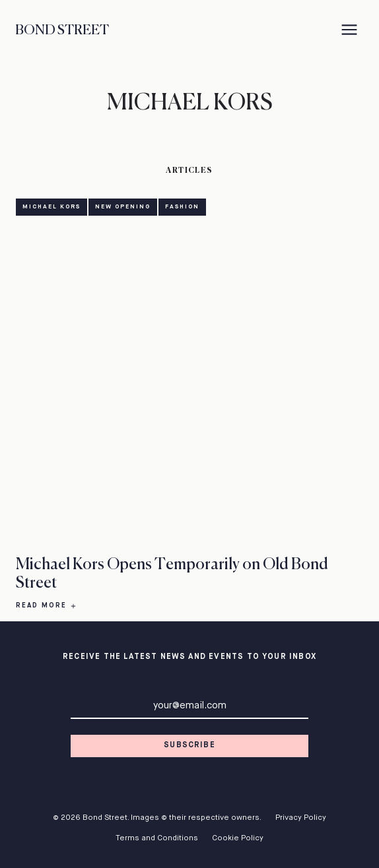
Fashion (182, 207)
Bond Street (62, 31)
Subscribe (189, 745)
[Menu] (350, 31)
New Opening (123, 207)
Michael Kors (52, 207)
